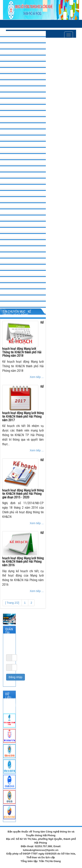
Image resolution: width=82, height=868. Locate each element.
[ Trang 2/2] (12, 603)
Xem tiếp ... (37, 377)
